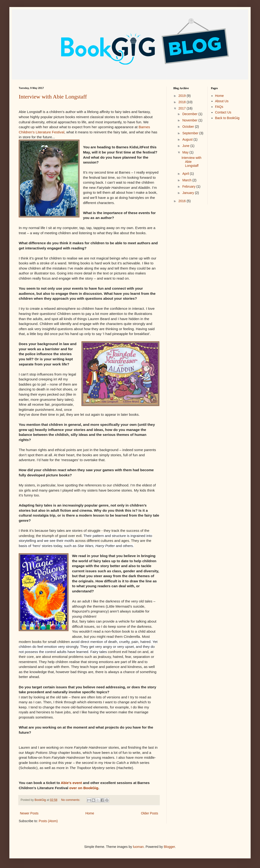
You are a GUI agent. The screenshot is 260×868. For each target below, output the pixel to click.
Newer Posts (29, 813)
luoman (138, 847)
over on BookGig (84, 788)
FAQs (219, 107)
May (186, 152)
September (191, 133)
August (188, 139)
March (187, 180)
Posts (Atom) (48, 821)
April (186, 174)
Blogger (169, 847)
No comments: (71, 800)
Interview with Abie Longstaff (53, 97)
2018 (183, 102)
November (190, 120)
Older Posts (150, 813)
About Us (222, 101)
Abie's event (71, 783)
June (186, 146)
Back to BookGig (227, 118)
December (190, 114)
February (189, 186)
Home (90, 813)
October (189, 127)
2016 (183, 201)
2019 (183, 96)
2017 (183, 108)
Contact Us (223, 112)
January (189, 193)
